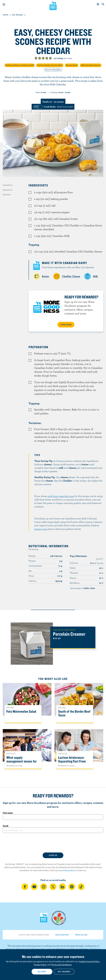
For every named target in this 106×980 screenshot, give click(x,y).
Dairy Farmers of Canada (53, 6)
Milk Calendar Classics (91, 65)
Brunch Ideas (72, 65)
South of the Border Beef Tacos (74, 713)
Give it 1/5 (36, 58)
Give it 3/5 (43, 58)
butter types (41, 529)
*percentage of (82, 588)
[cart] (98, 4)
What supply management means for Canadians (21, 761)
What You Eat (81, 935)
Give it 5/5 (50, 58)
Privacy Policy (40, 965)
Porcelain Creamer (69, 634)
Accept (42, 972)
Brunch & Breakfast (53, 70)
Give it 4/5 (47, 58)
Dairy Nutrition (62, 935)
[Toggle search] (103, 4)
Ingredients (8, 185)
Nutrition (7, 194)
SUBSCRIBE (66, 325)
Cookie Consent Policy (89, 961)
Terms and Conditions (61, 965)
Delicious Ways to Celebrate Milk (20, 65)
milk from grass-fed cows (61, 496)
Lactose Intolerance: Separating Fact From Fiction (72, 761)
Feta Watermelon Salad (21, 712)
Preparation (8, 190)
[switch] (53, 107)
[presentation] (53, 843)
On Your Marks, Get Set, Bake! (50, 65)
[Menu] (4, 4)
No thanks (64, 972)
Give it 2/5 (40, 58)
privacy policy (68, 870)
